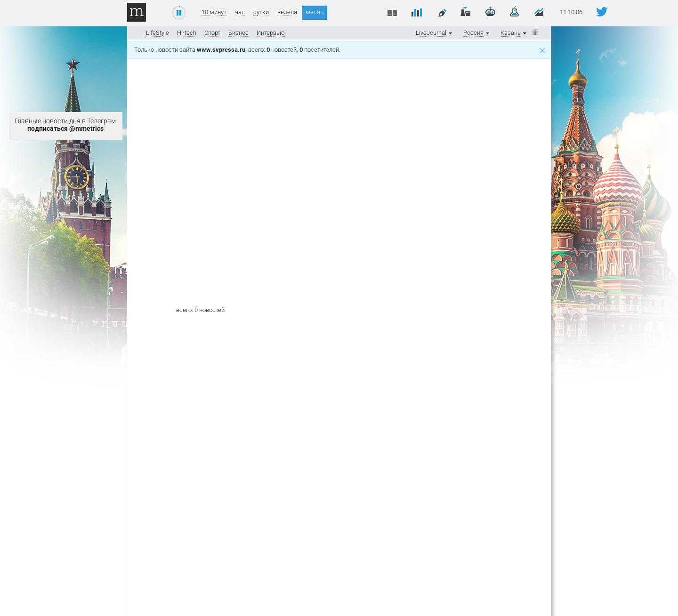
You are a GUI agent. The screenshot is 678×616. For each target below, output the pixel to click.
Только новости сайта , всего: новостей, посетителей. (339, 50)
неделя (287, 12)
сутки (261, 12)
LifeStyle (157, 33)
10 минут (214, 12)
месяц (315, 12)
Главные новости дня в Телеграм (65, 125)
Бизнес (238, 33)
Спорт (212, 33)
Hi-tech (187, 33)
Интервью (271, 33)
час (240, 12)
